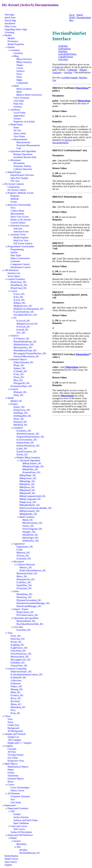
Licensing (9, 32)
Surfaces (21, 71)
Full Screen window (23, 243)
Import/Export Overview (22, 175)
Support (8, 865)
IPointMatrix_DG (19, 285)
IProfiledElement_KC (30, 853)
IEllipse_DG (19, 303)
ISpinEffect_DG (24, 585)
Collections (16, 680)
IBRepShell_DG (27, 490)
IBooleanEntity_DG (26, 621)
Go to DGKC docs (73, 17)
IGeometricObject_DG (21, 386)
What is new (11, 26)
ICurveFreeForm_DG (24, 312)
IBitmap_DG (17, 689)
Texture (17, 119)
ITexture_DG (23, 556)
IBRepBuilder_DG (28, 514)
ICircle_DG (19, 300)
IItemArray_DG (24, 597)
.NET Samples (14, 740)
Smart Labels (20, 133)
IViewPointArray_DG (21, 654)
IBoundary (21, 844)
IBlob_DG (16, 692)
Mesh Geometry (24, 89)
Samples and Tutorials (15, 734)
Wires (19, 77)
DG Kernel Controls (14, 184)
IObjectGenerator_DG (21, 672)
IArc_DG (21, 333)
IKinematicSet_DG (26, 579)
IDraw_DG (19, 419)
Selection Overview (20, 226)
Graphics (9, 746)
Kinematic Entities (22, 166)
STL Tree (15, 181)
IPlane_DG (19, 365)
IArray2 (68, 140)
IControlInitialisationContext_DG (27, 675)
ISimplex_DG (29, 532)
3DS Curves (19, 829)
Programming (17, 249)
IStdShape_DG (21, 413)
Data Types (16, 255)
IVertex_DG (28, 526)
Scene (10, 722)
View (13, 208)
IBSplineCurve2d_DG (27, 324)
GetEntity (57, 72)
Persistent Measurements (28, 145)
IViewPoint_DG (18, 651)
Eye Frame (13, 758)
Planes (11, 770)
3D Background (15, 731)
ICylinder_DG (20, 371)
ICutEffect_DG (24, 582)
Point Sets (18, 104)
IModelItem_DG (24, 594)
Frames (11, 773)
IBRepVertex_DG (28, 478)
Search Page (10, 20)
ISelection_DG (18, 639)
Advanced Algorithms (30, 460)
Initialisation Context (21, 267)
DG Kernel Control (17, 190)
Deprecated (10, 805)
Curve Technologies (20, 788)
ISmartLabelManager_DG (29, 606)
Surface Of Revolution (21, 832)
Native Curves (17, 790)
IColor (20, 550)
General (14, 389)
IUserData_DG (24, 630)
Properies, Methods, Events (21, 193)
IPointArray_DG (19, 282)
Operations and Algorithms (23, 151)
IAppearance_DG (25, 547)
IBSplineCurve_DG (23, 306)
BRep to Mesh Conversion (29, 95)
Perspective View (16, 761)
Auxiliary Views (18, 235)
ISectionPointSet (60, 143)
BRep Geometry (24, 62)
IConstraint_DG (24, 588)
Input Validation (21, 823)
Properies (15, 196)
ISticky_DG (22, 455)
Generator (15, 261)
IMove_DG (22, 576)
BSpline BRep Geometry (28, 457)
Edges (19, 80)
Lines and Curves (19, 826)
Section (17, 841)
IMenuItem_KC (18, 707)
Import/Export (14, 172)
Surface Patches (21, 817)
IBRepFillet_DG (30, 469)
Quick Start (10, 17)
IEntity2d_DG (20, 422)
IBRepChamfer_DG (32, 463)
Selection (18, 229)
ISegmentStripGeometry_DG (30, 437)
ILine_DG (18, 297)
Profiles (17, 814)
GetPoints (63, 46)
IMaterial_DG (23, 553)
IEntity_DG (19, 407)
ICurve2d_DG (23, 321)
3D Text (17, 130)
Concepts (12, 749)
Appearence (19, 544)
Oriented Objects (19, 359)
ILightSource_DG (19, 648)
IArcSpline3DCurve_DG (25, 315)
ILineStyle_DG (24, 559)
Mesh (16, 86)
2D (15, 318)
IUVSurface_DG (21, 339)
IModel (83, 70)
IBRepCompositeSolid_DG (32, 496)
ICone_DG (19, 374)
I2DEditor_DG (18, 663)
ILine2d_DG (23, 330)
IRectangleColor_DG (21, 660)
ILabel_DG (22, 449)
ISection (68, 72)
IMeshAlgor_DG (30, 538)
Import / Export (21, 609)
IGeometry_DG (24, 431)
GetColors (63, 59)
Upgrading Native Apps (16, 29)
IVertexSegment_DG (32, 529)
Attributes (15, 110)
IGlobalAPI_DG (18, 677)
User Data (18, 627)
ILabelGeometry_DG (27, 452)
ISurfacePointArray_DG (28, 446)
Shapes (20, 65)
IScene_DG (16, 642)
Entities (11, 47)
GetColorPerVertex (67, 54)
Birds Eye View (21, 240)
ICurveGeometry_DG (27, 440)
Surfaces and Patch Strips (26, 820)
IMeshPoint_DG (30, 535)
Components (14, 187)
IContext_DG (17, 695)
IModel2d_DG (20, 425)
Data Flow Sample (19, 178)
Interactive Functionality (19, 205)
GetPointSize (65, 49)
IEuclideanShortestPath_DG (30, 624)
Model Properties (16, 44)
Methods (15, 199)
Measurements (20, 139)
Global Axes (13, 725)
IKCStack (15, 701)
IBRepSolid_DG (27, 493)
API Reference (12, 270)
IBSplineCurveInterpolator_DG (29, 309)
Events (14, 202)
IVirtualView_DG (19, 666)
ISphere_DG (19, 368)
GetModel (72, 70)
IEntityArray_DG (22, 410)
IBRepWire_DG (27, 484)
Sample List (13, 737)
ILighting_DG (17, 645)
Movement (16, 160)
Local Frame (19, 113)
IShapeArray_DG (28, 502)
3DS (13, 811)
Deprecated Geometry (18, 808)
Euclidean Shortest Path (25, 157)
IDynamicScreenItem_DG (29, 600)
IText (13, 710)
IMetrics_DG (26, 567)
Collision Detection (23, 169)
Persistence (13, 41)
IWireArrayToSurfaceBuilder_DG (36, 508)
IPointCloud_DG (19, 288)
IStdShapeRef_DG (22, 416)
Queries (14, 252)
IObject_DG (16, 686)
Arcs (13, 799)
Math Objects (11, 764)
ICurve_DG (19, 294)
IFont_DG (15, 713)
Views (8, 716)
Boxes (11, 782)
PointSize (63, 51)
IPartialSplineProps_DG (25, 342)
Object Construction (20, 258)
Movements (19, 163)
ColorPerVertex (66, 57)
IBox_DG (18, 380)
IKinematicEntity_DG (27, 573)
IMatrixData (82, 88)
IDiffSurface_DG (31, 541)
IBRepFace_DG (27, 487)
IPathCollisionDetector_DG (33, 570)
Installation (10, 23)
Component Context (20, 264)
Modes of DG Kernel (21, 220)
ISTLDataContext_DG (27, 615)
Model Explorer (21, 237)
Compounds (22, 83)
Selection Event (21, 232)
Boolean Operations (23, 154)
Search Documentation (84, 16)
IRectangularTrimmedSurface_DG (30, 353)
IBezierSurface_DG (23, 347)
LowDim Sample (69, 78)
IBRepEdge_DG (27, 481)
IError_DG (16, 698)
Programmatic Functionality (21, 246)
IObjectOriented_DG (23, 362)
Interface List (14, 273)
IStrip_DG (19, 395)
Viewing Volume (15, 755)
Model (11, 398)
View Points (19, 136)
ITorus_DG (19, 377)
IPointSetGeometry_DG (28, 434)
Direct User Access (20, 217)
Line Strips (19, 101)
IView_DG (16, 636)
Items (16, 127)
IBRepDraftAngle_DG (33, 466)
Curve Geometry (21, 98)
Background (13, 728)
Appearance (19, 116)
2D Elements (14, 793)
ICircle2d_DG (23, 327)
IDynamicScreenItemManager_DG (33, 603)
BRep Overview (24, 59)
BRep (16, 56)
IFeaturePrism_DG (31, 472)
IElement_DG (20, 392)
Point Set (59, 67)
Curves (20, 68)
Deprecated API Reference (20, 835)
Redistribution (11, 856)
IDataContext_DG (25, 612)
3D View (12, 752)
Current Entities (18, 223)
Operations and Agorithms (26, 618)
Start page (9, 14)
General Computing (17, 669)
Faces (19, 74)
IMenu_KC (16, 704)
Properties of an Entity (24, 122)
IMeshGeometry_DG (32, 523)
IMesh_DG (28, 520)
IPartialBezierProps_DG (25, 350)
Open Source (11, 862)
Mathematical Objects (18, 767)
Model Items (17, 124)
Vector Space (14, 276)
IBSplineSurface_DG (24, 345)
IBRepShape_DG (28, 475)
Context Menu (17, 211)
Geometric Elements (20, 796)
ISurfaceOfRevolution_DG (26, 356)
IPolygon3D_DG (22, 383)
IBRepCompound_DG (30, 499)
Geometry (15, 50)
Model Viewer (11, 859)
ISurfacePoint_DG (25, 443)
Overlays (18, 107)
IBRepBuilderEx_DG (30, 505)
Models (8, 35)
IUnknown (16, 683)
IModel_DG (16, 401)
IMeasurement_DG (20, 657)
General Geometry (16, 279)
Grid (19, 148)
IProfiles (23, 850)
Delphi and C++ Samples (20, 743)
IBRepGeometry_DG (30, 511)
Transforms (13, 776)
